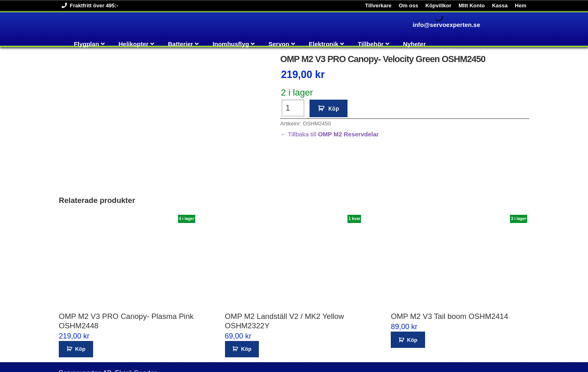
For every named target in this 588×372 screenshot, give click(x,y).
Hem (521, 6)
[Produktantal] (293, 108)
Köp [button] (80, 314)
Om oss (408, 6)
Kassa (500, 6)
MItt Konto (472, 6)
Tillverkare (378, 6)
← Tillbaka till (330, 134)
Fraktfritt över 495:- (88, 6)
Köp (334, 108)
